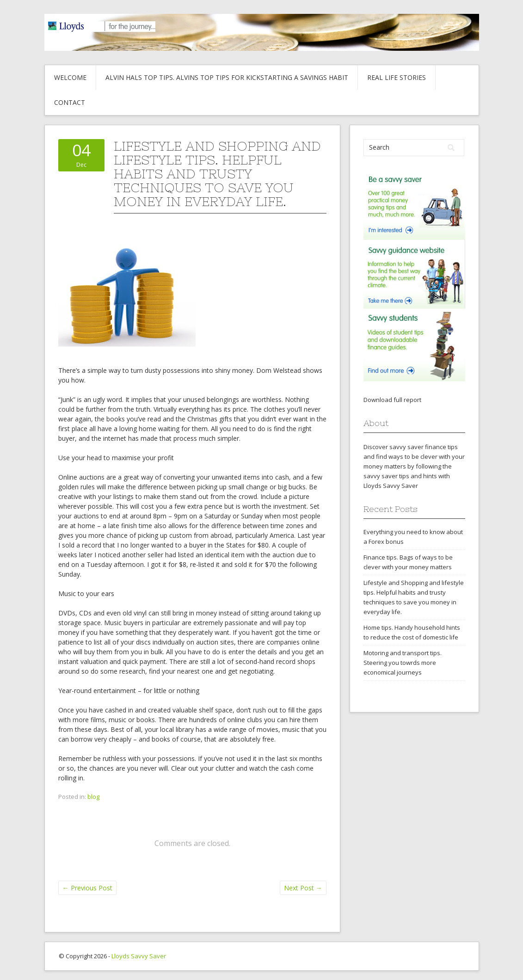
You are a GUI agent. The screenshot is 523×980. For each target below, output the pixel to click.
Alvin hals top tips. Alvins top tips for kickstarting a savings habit (227, 77)
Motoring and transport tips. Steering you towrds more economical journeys (403, 663)
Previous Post (87, 888)
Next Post (303, 888)
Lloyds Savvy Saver (139, 956)
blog (93, 797)
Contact (70, 102)
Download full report (392, 400)
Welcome (70, 77)
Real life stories (397, 77)
